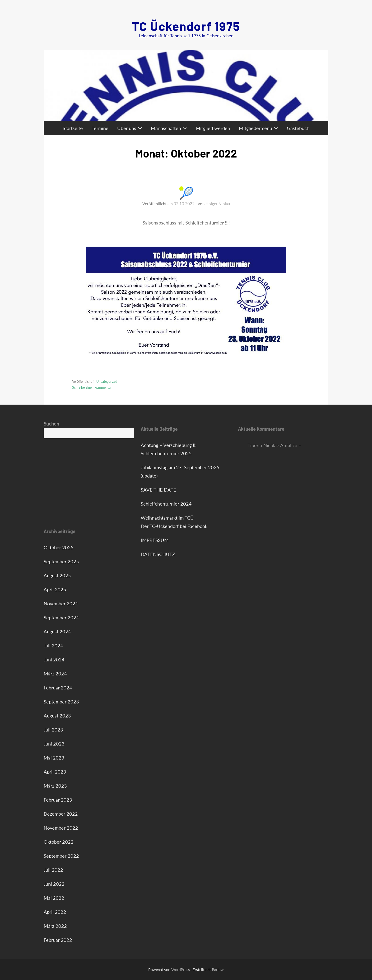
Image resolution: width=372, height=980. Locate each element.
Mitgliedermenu (256, 128)
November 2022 (61, 828)
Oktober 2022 (59, 842)
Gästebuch (298, 128)
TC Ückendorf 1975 (186, 26)
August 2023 (57, 716)
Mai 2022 (54, 898)
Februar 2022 (58, 940)
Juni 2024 (54, 660)
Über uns (127, 128)
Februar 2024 (58, 688)
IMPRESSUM (155, 540)
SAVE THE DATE (158, 490)
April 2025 (55, 589)
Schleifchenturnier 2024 (166, 504)
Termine (100, 128)
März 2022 (55, 926)
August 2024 (57, 631)
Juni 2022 (54, 884)
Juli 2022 (53, 870)
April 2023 (55, 772)
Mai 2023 (54, 758)
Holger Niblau (218, 204)
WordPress (181, 969)
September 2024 (61, 617)
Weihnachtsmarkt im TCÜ (167, 518)
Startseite (73, 128)
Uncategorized (107, 381)
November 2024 (61, 603)
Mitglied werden (213, 128)
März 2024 (55, 674)
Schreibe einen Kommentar (92, 387)
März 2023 (55, 786)
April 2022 (55, 912)
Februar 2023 (58, 800)
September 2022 (61, 856)
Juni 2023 (54, 744)
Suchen (51, 424)
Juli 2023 (53, 730)
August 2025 (57, 575)
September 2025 (61, 561)
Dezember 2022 (61, 814)
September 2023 (61, 702)
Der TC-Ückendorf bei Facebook (174, 526)
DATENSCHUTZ (158, 554)
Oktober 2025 (59, 547)
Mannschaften (166, 128)
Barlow (218, 969)
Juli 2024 (53, 645)
